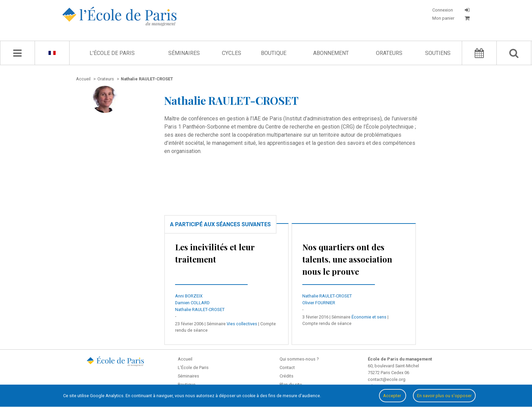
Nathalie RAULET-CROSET (200, 309)
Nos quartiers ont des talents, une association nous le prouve (347, 259)
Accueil (185, 359)
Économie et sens (369, 317)
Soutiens (438, 53)
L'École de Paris (112, 53)
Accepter (393, 396)
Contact (287, 367)
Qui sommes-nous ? (299, 359)
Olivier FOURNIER (319, 303)
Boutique (274, 53)
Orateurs (389, 53)
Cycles (232, 53)
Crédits (287, 376)
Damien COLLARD (192, 303)
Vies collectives (242, 324)
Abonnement (331, 53)
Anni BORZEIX (189, 296)
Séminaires (184, 53)
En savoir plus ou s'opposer (444, 396)
